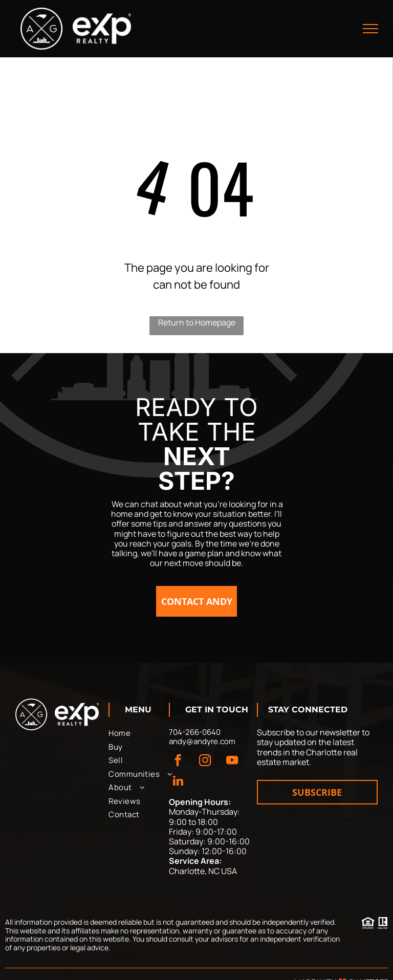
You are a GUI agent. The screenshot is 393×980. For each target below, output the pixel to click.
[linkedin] (178, 782)
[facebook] (178, 761)
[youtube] (232, 761)
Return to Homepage (197, 322)
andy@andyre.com (202, 741)
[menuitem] (145, 734)
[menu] (370, 29)
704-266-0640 (195, 732)
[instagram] (205, 761)
